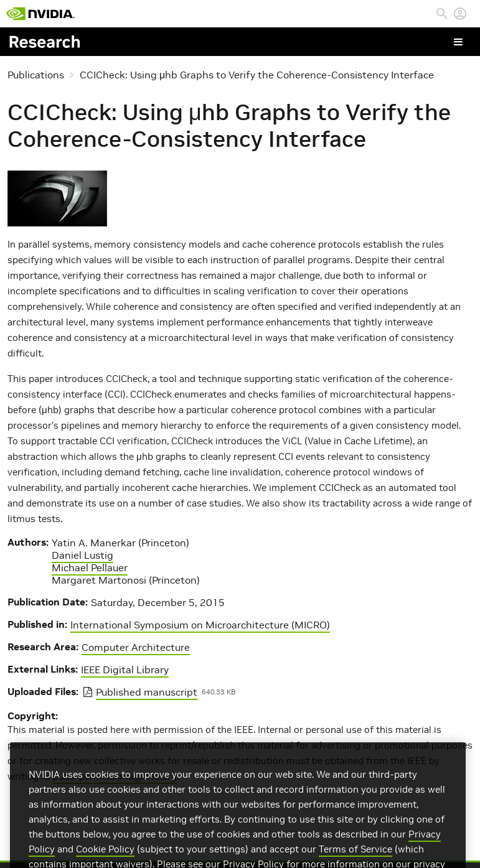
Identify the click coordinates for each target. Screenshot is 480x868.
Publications (36, 75)
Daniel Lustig (82, 555)
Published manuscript (147, 692)
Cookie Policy (105, 859)
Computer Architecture (136, 647)
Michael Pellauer (90, 567)
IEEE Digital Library (125, 670)
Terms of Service (355, 859)
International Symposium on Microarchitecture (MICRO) (200, 625)
